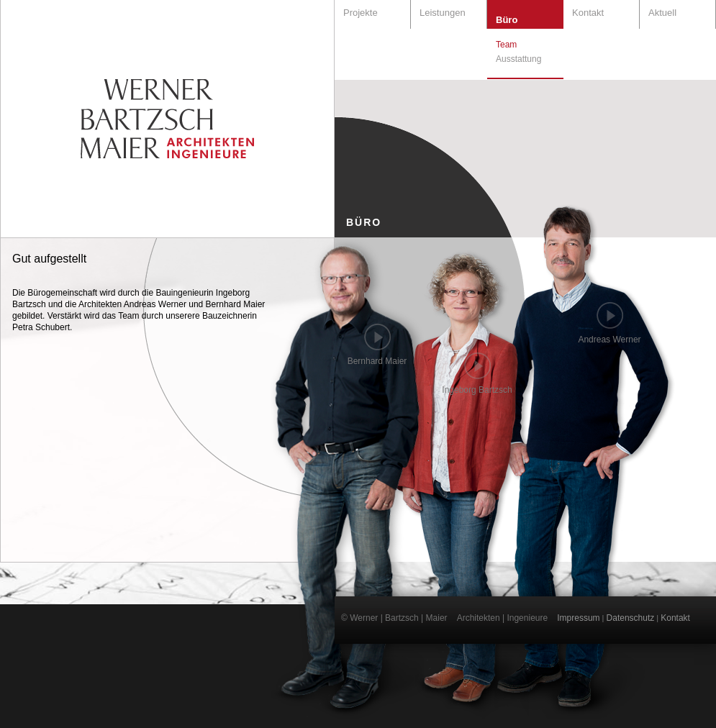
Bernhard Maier (377, 361)
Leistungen (443, 13)
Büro (507, 20)
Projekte (361, 13)
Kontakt (588, 13)
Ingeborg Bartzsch (477, 390)
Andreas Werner (609, 340)
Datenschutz (631, 618)
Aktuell (662, 13)
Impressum (578, 618)
